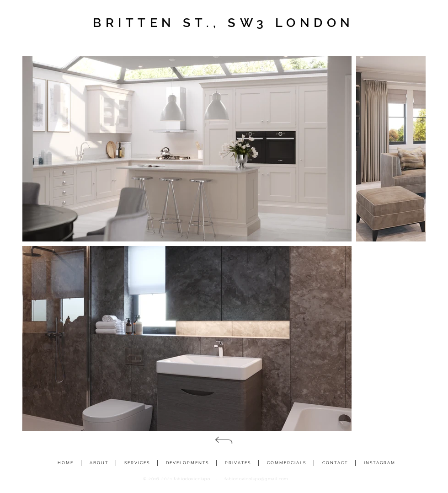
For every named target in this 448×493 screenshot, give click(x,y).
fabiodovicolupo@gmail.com (256, 479)
